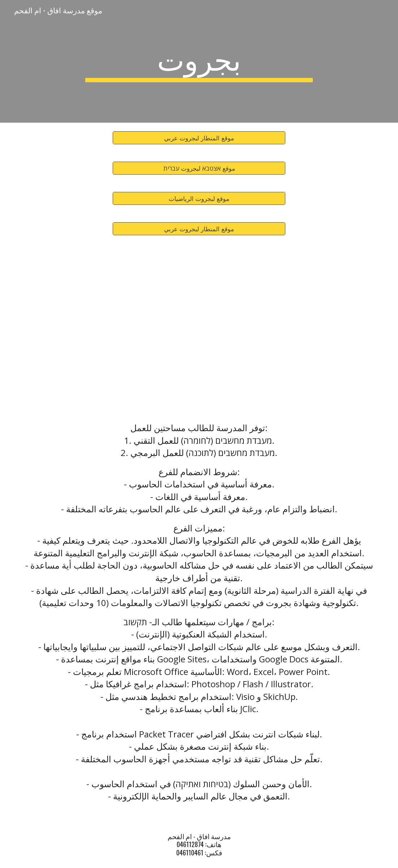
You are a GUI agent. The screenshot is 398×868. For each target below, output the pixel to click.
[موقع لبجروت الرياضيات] (199, 199)
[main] (199, 61)
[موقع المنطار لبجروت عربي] (199, 138)
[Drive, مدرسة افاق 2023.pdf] (199, 327)
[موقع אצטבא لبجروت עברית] (199, 168)
